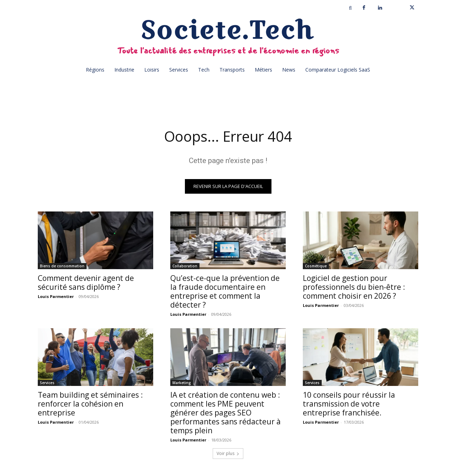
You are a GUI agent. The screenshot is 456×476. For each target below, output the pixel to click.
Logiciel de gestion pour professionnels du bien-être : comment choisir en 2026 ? (354, 287)
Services (47, 383)
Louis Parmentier (56, 296)
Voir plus (228, 453)
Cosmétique (316, 266)
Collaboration (185, 266)
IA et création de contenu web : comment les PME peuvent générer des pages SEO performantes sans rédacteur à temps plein (226, 413)
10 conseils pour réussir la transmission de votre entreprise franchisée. (349, 404)
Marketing (182, 383)
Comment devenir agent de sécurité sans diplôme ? (86, 283)
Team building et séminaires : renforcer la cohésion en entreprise (90, 404)
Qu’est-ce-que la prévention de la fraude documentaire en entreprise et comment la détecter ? (225, 291)
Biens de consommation (62, 266)
